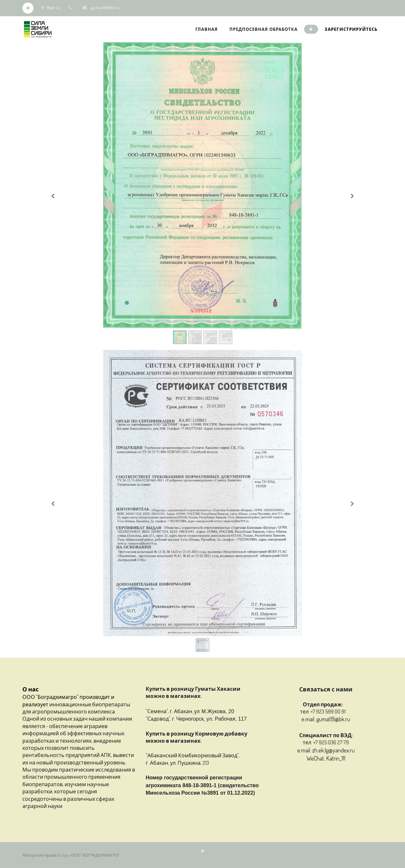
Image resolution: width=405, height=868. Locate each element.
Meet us (51, 7)
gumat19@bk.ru (106, 7)
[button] (311, 29)
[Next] (352, 196)
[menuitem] (207, 29)
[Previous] (53, 196)
